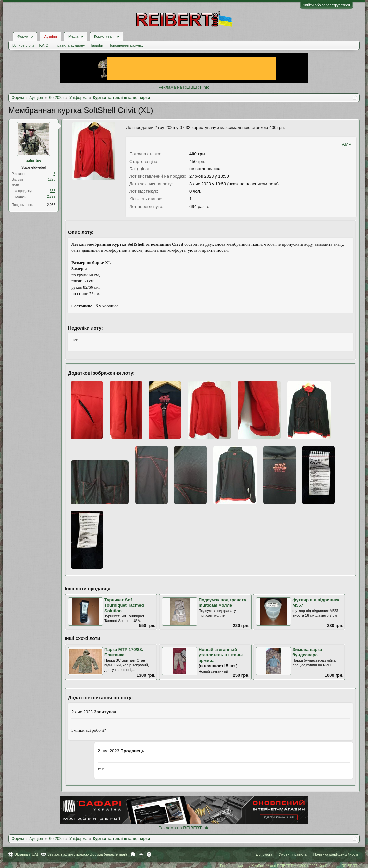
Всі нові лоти (23, 45)
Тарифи (97, 45)
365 (53, 191)
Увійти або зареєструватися (327, 5)
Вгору (141, 854)
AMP (347, 144)
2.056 (51, 205)
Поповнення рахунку (126, 45)
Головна (133, 854)
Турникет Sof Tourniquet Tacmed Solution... (124, 605)
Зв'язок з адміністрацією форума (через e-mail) (87, 854)
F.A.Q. (44, 45)
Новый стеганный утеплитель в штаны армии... (221, 655)
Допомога (264, 854)
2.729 (51, 196)
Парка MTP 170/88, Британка (124, 652)
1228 (52, 180)
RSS (149, 854)
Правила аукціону (70, 45)
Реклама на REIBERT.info (184, 87)
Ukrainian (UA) (26, 854)
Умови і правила (293, 854)
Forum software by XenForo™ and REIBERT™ (289, 866)
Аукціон (50, 37)
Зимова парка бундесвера (307, 652)
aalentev (33, 161)
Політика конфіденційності (336, 854)
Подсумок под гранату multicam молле (222, 603)
